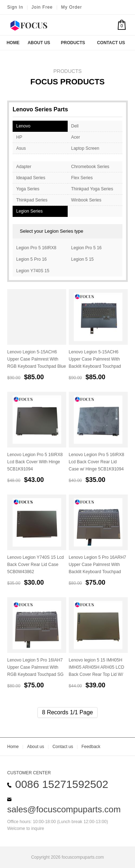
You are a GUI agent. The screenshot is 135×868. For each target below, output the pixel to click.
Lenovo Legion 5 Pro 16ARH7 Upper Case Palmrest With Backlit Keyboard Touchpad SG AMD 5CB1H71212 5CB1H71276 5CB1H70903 (97, 572)
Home (13, 43)
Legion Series (29, 211)
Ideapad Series (31, 178)
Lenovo (23, 126)
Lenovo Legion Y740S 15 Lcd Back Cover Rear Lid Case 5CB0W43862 (35, 565)
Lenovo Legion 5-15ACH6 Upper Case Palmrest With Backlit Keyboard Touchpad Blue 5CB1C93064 (95, 363)
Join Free (42, 7)
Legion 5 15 (83, 259)
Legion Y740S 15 (33, 271)
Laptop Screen (85, 148)
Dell (75, 126)
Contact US (111, 43)
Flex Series (82, 178)
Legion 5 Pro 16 (31, 259)
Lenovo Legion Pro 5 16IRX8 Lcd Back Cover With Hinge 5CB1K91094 (35, 462)
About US (39, 43)
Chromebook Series (90, 167)
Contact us (63, 747)
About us (35, 747)
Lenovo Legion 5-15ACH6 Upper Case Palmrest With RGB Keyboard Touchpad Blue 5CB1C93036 (37, 363)
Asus (21, 148)
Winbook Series (86, 200)
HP (19, 137)
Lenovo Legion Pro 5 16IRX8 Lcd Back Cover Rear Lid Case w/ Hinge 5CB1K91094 (96, 462)
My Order (72, 7)
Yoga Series (28, 189)
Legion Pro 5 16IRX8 (36, 248)
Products (73, 43)
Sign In (15, 7)
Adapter (24, 167)
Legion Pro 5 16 (87, 248)
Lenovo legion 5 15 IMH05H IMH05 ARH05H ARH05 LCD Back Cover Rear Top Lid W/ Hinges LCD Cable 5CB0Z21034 (96, 674)
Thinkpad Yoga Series (92, 189)
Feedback (91, 747)
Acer (76, 137)
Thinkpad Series (32, 200)
